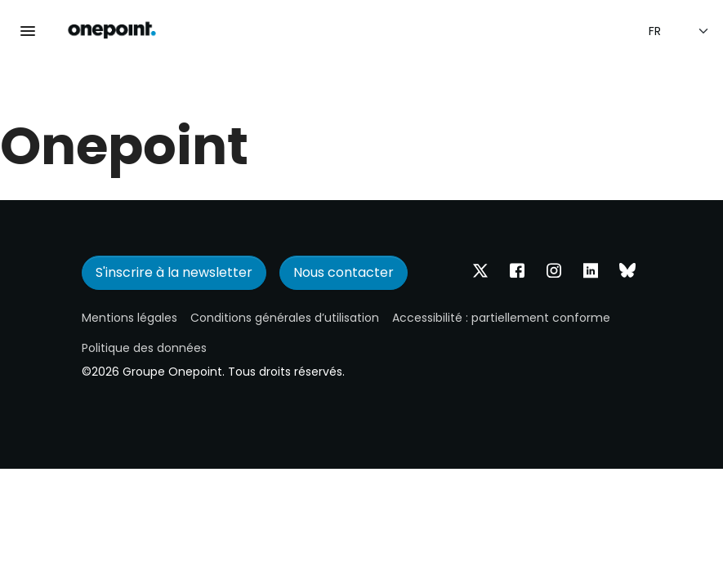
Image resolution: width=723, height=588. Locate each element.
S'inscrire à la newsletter (174, 272)
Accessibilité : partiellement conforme (501, 318)
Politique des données (144, 348)
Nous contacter (344, 272)
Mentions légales (129, 318)
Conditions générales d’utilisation (285, 318)
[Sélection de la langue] (679, 31)
